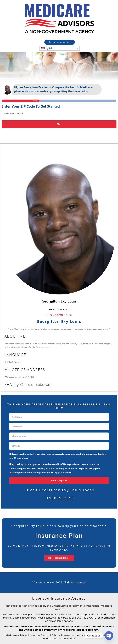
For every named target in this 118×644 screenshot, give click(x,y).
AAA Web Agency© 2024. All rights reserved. (59, 582)
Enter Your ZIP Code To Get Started (31, 107)
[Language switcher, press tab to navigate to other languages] (60, 48)
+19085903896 (59, 315)
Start (59, 124)
